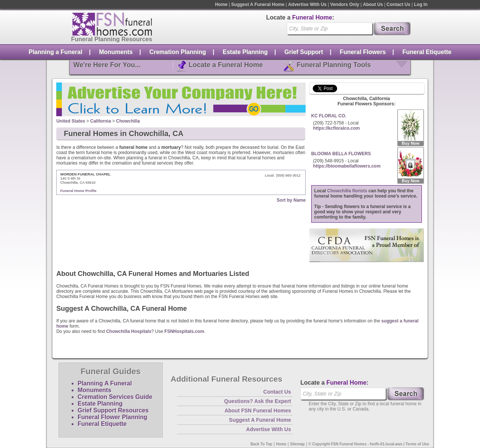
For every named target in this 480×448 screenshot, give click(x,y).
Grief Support (304, 52)
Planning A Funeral (105, 383)
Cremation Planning (178, 52)
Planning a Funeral (55, 52)
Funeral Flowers (363, 52)
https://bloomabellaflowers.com (347, 166)
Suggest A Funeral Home (258, 4)
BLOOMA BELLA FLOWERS (341, 154)
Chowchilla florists (347, 191)
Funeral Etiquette (427, 52)
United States (71, 121)
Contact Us (398, 4)
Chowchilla (128, 121)
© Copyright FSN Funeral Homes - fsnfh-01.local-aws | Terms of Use (369, 444)
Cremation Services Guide (115, 397)
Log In (421, 4)
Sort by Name (291, 200)
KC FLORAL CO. (329, 116)
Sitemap (298, 444)
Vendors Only (345, 4)
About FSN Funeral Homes (258, 411)
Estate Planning (245, 52)
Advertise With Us (307, 4)
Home (221, 4)
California (101, 121)
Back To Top (262, 444)
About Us (373, 4)
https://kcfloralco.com (337, 128)
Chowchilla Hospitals (129, 331)
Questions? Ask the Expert (258, 401)
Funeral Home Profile (79, 191)
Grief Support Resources (113, 410)
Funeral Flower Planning (112, 417)
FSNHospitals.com (184, 331)
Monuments (116, 52)
